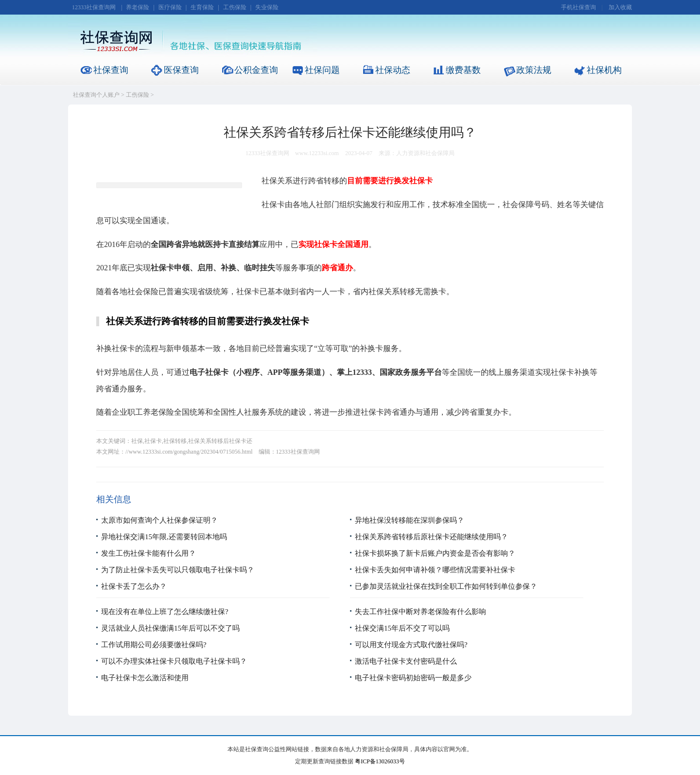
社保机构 (604, 70)
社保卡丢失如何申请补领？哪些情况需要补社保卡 (435, 570)
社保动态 (393, 70)
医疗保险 (170, 7)
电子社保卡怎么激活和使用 (145, 678)
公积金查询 (256, 70)
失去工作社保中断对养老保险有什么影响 (420, 612)
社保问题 (322, 70)
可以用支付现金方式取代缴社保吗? (411, 645)
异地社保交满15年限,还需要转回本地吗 (164, 537)
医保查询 (181, 70)
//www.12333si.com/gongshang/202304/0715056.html (189, 452)
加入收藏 (620, 7)
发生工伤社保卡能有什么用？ (149, 553)
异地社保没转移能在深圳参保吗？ (410, 520)
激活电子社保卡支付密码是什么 (406, 661)
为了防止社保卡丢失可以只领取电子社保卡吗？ (178, 570)
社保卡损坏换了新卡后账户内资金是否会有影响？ (435, 553)
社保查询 (111, 70)
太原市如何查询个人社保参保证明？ (159, 520)
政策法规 (534, 70)
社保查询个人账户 (96, 95)
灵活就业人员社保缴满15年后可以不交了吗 (170, 628)
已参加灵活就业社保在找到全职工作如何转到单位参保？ (446, 586)
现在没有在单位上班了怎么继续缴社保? (165, 612)
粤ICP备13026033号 (380, 761)
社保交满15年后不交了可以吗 (402, 628)
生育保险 (202, 7)
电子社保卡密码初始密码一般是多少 (413, 678)
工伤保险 (235, 7)
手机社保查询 (578, 7)
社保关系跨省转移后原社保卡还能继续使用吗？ (431, 537)
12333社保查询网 (94, 7)
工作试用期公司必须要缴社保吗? (154, 645)
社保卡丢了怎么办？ (134, 586)
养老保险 (138, 7)
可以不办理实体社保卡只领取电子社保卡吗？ (174, 661)
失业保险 (267, 7)
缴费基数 (463, 70)
